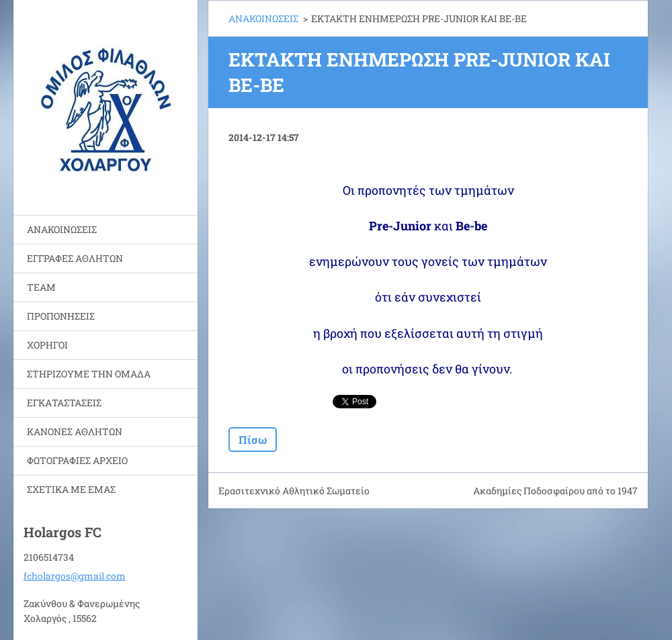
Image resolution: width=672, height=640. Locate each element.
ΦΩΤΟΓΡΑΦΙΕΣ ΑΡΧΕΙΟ (77, 460)
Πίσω (253, 440)
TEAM (41, 287)
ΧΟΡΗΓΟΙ (47, 345)
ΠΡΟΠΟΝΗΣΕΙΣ (61, 316)
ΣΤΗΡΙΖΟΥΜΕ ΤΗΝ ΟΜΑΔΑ (89, 374)
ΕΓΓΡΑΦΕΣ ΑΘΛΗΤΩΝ (75, 258)
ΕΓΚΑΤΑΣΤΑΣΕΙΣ (64, 403)
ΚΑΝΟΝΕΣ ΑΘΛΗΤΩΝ (75, 431)
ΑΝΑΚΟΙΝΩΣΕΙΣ (62, 229)
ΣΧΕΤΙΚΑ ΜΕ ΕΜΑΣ (71, 489)
